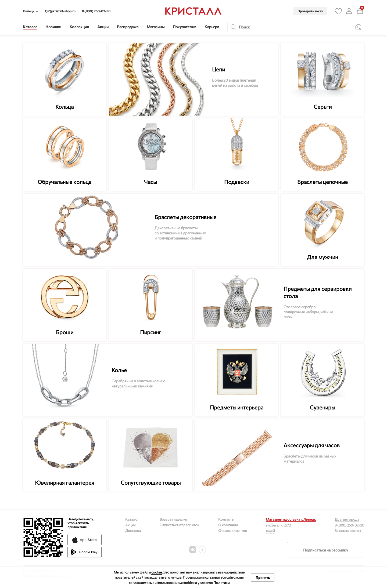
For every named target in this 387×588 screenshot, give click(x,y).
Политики (221, 583)
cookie (157, 572)
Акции (130, 525)
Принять (263, 578)
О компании (228, 525)
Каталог (132, 519)
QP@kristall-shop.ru (60, 11)
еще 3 (270, 531)
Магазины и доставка (291, 519)
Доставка (133, 531)
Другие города (347, 519)
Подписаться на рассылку (326, 550)
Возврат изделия (173, 519)
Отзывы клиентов (233, 531)
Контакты (226, 519)
